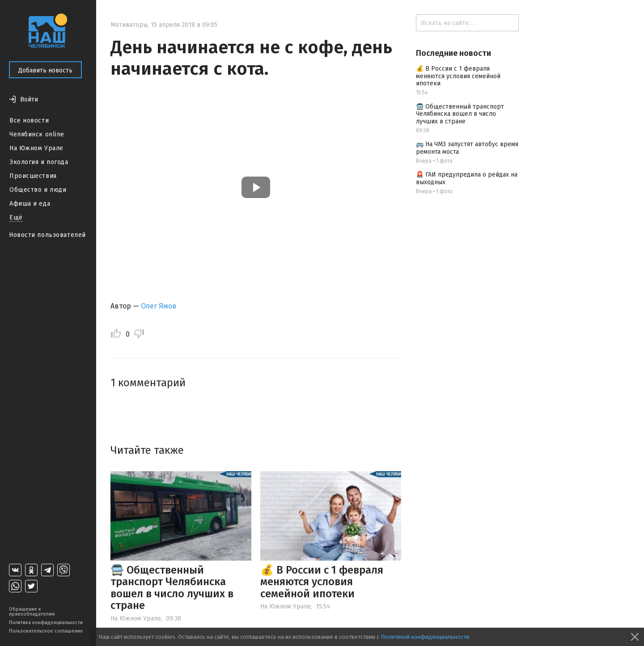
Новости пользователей (47, 235)
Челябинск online (37, 134)
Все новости (29, 120)
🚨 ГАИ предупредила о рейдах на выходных (467, 178)
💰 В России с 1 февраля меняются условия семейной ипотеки (322, 582)
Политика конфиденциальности (46, 623)
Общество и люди (38, 190)
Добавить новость (45, 70)
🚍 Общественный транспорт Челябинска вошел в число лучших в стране (172, 588)
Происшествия (33, 176)
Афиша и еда (30, 204)
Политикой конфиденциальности (425, 637)
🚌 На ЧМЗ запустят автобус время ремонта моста (467, 148)
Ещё (16, 217)
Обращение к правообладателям (32, 612)
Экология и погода (39, 162)
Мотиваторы (129, 25)
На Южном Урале (36, 148)
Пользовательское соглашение (46, 631)
